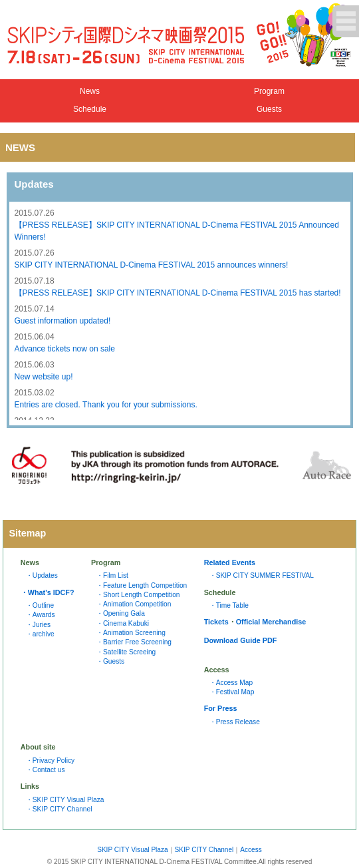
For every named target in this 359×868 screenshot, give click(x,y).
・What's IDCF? (48, 592)
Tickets (216, 622)
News (90, 91)
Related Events (230, 562)
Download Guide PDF (241, 640)
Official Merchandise (271, 622)
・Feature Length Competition (142, 585)
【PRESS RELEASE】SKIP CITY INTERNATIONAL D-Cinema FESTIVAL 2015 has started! (178, 293)
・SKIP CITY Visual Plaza (65, 800)
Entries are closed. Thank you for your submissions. (106, 405)
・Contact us (46, 770)
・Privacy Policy (50, 760)
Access (251, 850)
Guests (269, 109)
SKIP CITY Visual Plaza (132, 850)
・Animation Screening (131, 633)
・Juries (38, 625)
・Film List (112, 575)
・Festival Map (232, 692)
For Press (221, 708)
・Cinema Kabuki (123, 623)
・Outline (40, 605)
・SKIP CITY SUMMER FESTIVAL (262, 575)
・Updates (42, 575)
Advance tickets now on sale (65, 349)
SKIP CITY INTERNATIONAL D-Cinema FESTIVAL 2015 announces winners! (152, 265)
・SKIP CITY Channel (59, 809)
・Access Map (231, 683)
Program (269, 91)
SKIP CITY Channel (204, 850)
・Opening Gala (121, 613)
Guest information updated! (63, 321)
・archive (40, 634)
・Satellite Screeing (126, 652)
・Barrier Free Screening (134, 642)
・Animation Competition (134, 604)
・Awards (41, 615)
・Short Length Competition (138, 595)
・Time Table (229, 605)
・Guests (110, 661)
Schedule (90, 109)
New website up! (44, 377)
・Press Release (235, 722)
